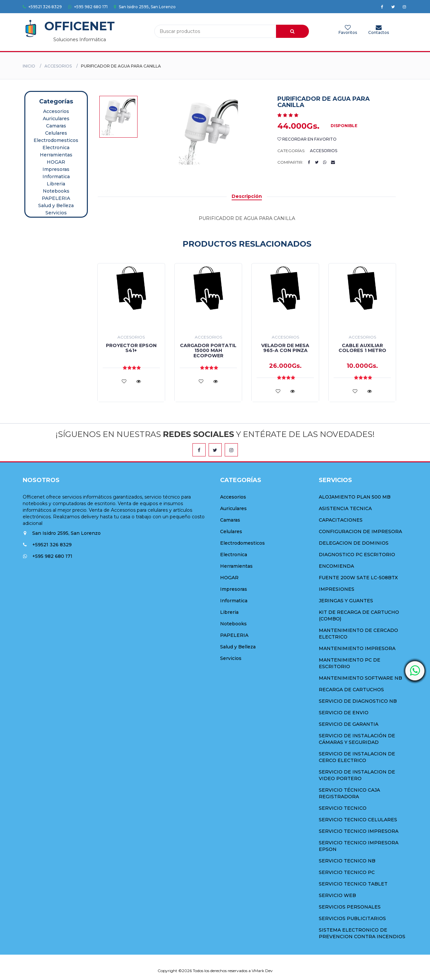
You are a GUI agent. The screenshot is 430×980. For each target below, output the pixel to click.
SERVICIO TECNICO (343, 808)
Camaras (56, 126)
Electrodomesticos (56, 140)
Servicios (56, 213)
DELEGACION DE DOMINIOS (354, 543)
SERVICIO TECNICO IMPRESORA (359, 831)
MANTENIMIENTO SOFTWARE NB (360, 678)
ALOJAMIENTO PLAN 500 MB (355, 497)
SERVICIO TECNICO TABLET (353, 884)
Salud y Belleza (56, 205)
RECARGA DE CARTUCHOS (351, 690)
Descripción (247, 196)
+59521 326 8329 (42, 7)
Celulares (56, 133)
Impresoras (56, 169)
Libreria (56, 184)
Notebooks (56, 191)
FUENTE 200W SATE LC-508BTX (358, 578)
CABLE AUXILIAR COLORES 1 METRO (362, 348)
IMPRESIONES (337, 589)
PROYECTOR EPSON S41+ (131, 348)
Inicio (29, 66)
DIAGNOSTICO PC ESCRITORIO (357, 555)
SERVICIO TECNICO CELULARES (358, 820)
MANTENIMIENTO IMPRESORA (357, 648)
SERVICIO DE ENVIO (344, 713)
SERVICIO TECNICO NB (347, 861)
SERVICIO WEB (337, 895)
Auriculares (56, 119)
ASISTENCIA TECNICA (345, 508)
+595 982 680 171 (88, 7)
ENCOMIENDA (336, 566)
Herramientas (56, 155)
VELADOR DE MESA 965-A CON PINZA (285, 348)
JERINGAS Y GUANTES (346, 601)
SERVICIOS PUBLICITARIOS (352, 918)
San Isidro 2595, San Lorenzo (145, 7)
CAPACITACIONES (341, 520)
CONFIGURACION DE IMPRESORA (360, 531)
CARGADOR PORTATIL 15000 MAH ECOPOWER (208, 351)
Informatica (56, 177)
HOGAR (56, 162)
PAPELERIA (56, 198)
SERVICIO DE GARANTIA (349, 724)
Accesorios (58, 66)
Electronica (56, 148)
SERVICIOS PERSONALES (350, 907)
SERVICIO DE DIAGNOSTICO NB (358, 701)
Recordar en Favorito (307, 139)
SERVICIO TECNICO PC (347, 872)
